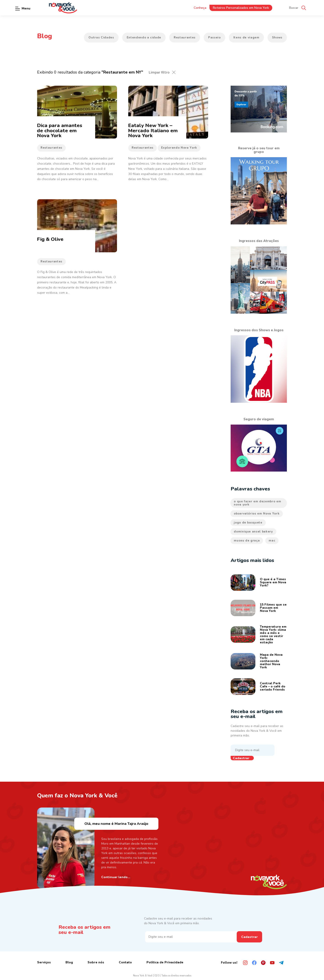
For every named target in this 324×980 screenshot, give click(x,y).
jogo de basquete (248, 523)
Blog (69, 962)
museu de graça (247, 541)
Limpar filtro (159, 72)
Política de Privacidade (165, 962)
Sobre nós (96, 962)
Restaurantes (185, 38)
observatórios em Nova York (257, 514)
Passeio (214, 38)
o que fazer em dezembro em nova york (257, 503)
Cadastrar (241, 758)
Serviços (44, 962)
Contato (125, 962)
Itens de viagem (246, 38)
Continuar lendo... (116, 877)
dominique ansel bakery (253, 532)
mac (272, 541)
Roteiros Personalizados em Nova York (241, 8)
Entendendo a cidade (144, 38)
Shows (277, 38)
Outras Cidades (101, 38)
